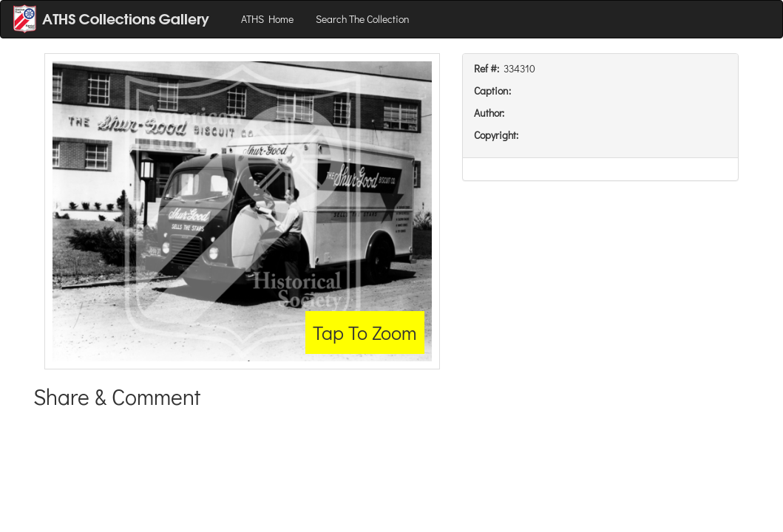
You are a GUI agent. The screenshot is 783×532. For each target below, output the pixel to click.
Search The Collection (363, 19)
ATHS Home (267, 19)
